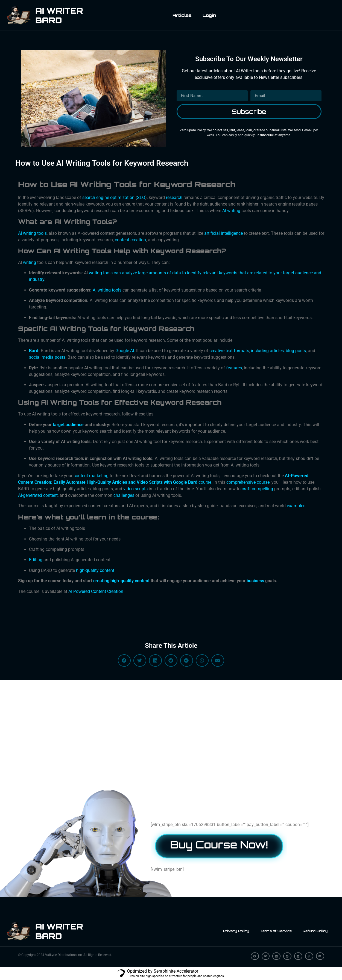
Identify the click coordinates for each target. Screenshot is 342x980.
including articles (267, 351)
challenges (124, 495)
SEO (141, 198)
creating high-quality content (121, 581)
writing (30, 262)
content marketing (91, 476)
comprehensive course (248, 482)
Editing (36, 560)
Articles (182, 15)
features (234, 368)
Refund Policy (315, 931)
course (205, 482)
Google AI (125, 351)
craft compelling (257, 489)
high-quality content (95, 570)
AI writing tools (107, 290)
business (255, 581)
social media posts (47, 357)
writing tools (35, 233)
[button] (124, 660)
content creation (130, 240)
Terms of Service (276, 931)
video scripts (135, 489)
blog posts (296, 351)
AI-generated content (38, 495)
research (174, 198)
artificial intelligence (223, 233)
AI (20, 233)
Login (209, 15)
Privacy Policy (236, 931)
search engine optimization (108, 198)
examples (296, 506)
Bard (34, 351)
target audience (68, 425)
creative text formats (229, 351)
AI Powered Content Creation (96, 591)
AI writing (231, 211)
